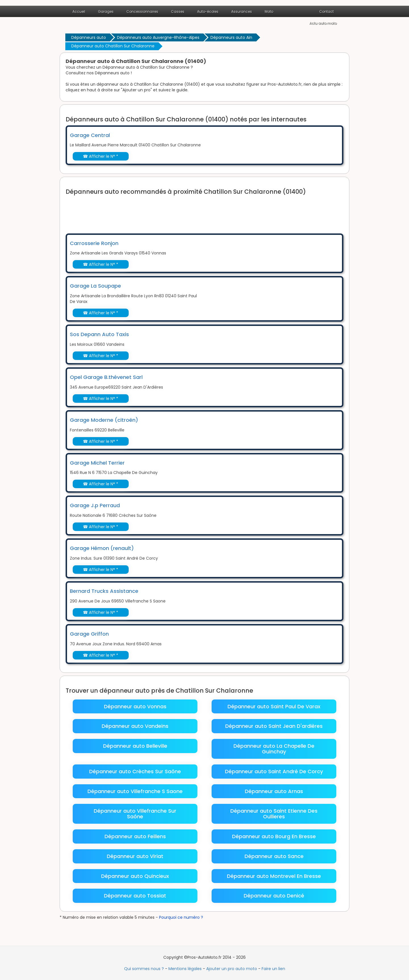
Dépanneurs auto (89, 37)
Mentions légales (185, 969)
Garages (106, 11)
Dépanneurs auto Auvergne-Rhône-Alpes (158, 37)
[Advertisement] (169, 211)
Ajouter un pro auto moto (232, 969)
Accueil (79, 11)
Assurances (242, 11)
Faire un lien (273, 969)
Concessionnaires (142, 11)
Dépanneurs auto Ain (231, 37)
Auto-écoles (208, 11)
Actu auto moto (323, 23)
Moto (269, 11)
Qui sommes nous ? (144, 969)
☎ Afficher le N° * (101, 156)
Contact (326, 11)
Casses (178, 11)
